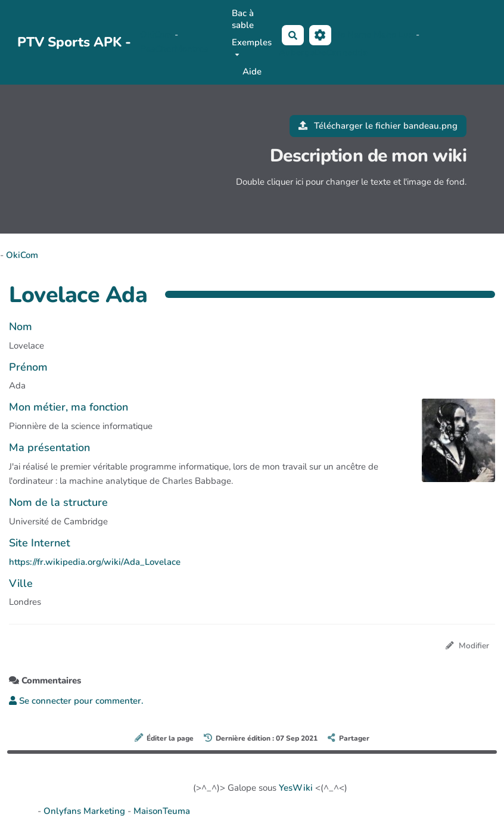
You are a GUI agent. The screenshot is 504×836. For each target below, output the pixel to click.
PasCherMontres (174, 49)
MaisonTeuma (162, 811)
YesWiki (296, 788)
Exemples (252, 46)
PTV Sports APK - (74, 42)
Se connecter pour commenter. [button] (76, 701)
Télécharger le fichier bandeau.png (378, 126)
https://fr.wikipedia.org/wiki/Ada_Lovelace (95, 562)
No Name (352, 35)
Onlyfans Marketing (85, 811)
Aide (252, 72)
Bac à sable (243, 19)
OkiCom (157, 35)
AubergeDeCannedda (323, 52)
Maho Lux (393, 35)
